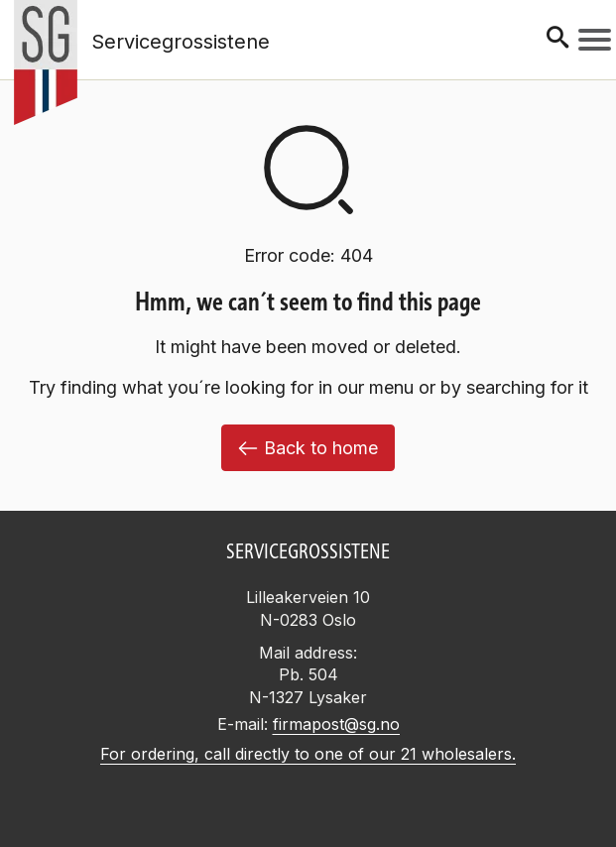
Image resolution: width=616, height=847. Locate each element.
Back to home (308, 448)
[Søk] (557, 39)
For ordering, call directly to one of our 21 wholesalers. (308, 754)
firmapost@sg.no (336, 724)
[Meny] (595, 40)
